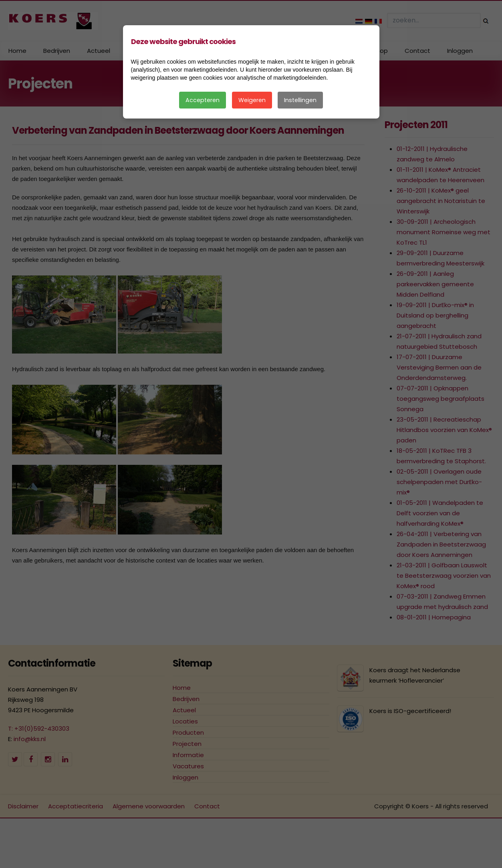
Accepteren (203, 100)
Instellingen (300, 100)
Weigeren (252, 100)
